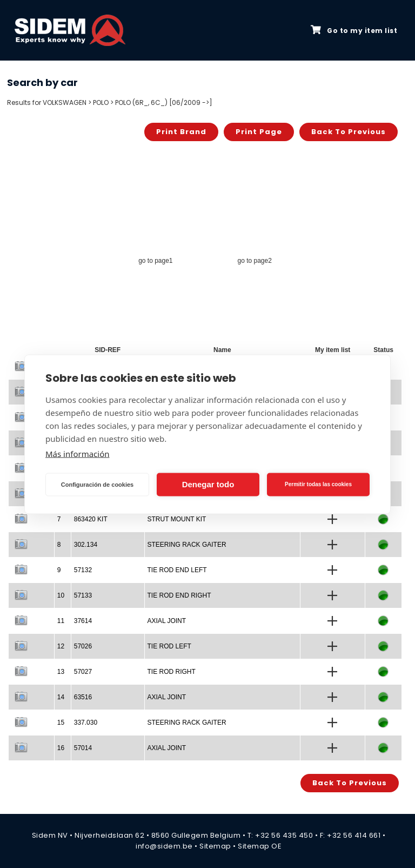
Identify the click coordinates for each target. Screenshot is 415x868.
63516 (83, 697)
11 (61, 621)
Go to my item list (354, 30)
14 (61, 697)
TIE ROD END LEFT (177, 570)
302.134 (86, 545)
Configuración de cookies (97, 485)
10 (61, 595)
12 (61, 646)
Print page (259, 132)
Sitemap (215, 846)
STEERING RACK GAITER (187, 545)
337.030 (86, 723)
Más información (78, 453)
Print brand (181, 132)
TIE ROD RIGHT (172, 672)
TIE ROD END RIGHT (179, 595)
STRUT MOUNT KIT (177, 519)
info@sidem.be (164, 846)
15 (61, 723)
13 (61, 672)
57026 (83, 646)
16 (61, 748)
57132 (83, 570)
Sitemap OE (260, 846)
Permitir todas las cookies (318, 484)
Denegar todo (208, 484)
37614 (83, 621)
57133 (83, 595)
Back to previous (349, 132)
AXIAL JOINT (167, 621)
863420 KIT (91, 519)
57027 (83, 672)
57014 (83, 748)
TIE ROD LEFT (169, 646)
